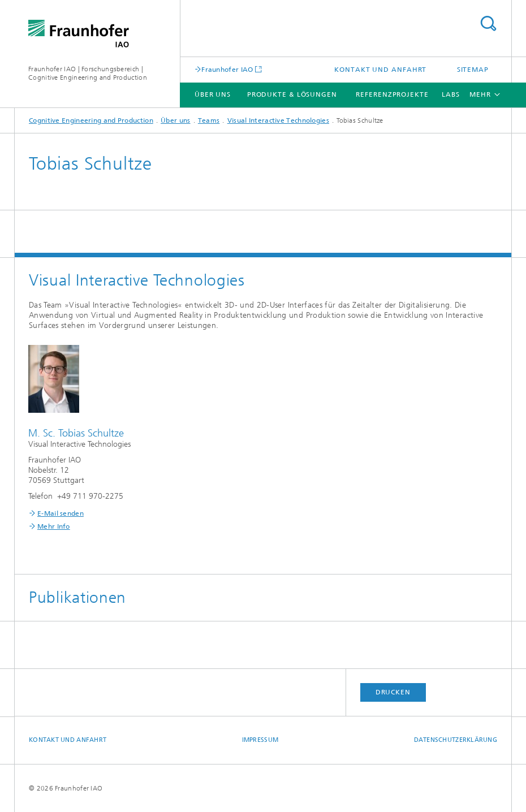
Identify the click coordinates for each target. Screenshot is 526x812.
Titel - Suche (488, 23)
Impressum (260, 740)
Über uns (213, 94)
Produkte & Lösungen (292, 94)
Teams (209, 120)
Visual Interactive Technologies (278, 120)
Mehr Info (54, 526)
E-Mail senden (61, 513)
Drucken (393, 692)
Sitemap (473, 70)
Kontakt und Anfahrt (380, 70)
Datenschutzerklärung (456, 740)
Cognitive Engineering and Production (91, 120)
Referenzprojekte (392, 94)
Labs (451, 94)
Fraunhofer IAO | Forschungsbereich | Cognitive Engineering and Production (88, 73)
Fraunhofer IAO (227, 69)
